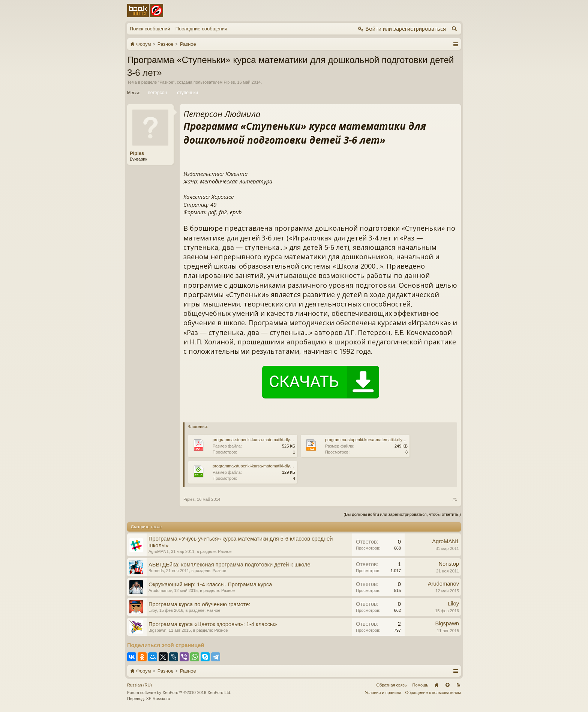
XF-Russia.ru (158, 698)
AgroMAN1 (159, 551)
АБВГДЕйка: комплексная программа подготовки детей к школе (229, 565)
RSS (458, 685)
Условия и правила (383, 692)
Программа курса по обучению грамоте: (199, 604)
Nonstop (449, 564)
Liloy (153, 610)
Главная (436, 685)
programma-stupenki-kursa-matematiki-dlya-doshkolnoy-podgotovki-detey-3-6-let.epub (292, 466)
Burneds (156, 571)
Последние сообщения (201, 29)
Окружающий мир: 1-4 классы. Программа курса (210, 584)
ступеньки (187, 93)
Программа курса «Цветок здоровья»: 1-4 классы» (213, 624)
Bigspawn (157, 630)
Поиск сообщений (150, 29)
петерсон (157, 93)
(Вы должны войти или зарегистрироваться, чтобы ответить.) (402, 514)
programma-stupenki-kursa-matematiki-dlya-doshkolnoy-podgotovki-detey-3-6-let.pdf (290, 440)
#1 (455, 499)
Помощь (421, 685)
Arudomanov (160, 590)
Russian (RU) (139, 685)
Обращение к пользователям (433, 692)
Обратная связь (391, 685)
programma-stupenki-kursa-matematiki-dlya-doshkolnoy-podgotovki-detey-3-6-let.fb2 (402, 440)
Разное (166, 82)
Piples (229, 82)
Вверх (447, 685)
